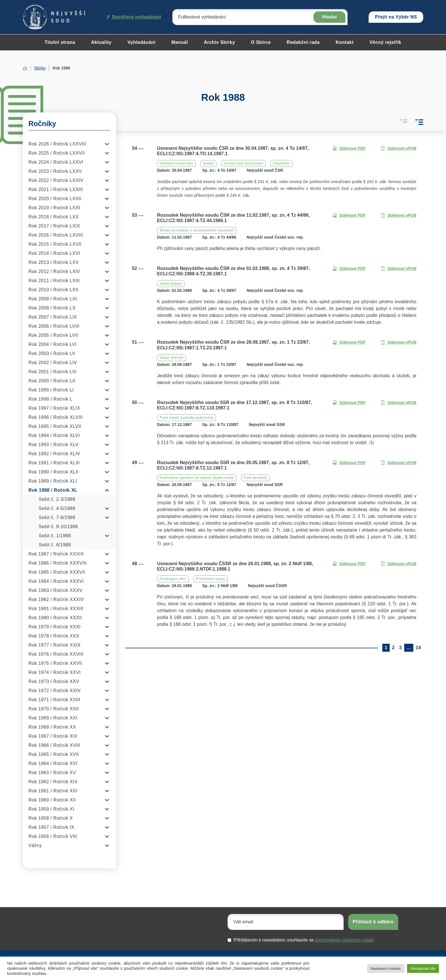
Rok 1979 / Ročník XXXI (55, 627)
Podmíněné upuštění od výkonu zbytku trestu (197, 478)
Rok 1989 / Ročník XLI (53, 481)
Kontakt (345, 42)
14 (418, 648)
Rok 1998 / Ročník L (50, 399)
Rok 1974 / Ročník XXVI (55, 672)
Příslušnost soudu (210, 579)
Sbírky (40, 68)
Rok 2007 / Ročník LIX (53, 317)
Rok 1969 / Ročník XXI (53, 718)
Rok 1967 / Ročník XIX (53, 736)
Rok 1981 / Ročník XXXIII (56, 609)
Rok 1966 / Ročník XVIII (54, 745)
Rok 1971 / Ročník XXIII (54, 700)
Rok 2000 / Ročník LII (52, 381)
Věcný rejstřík (385, 42)
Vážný (35, 845)
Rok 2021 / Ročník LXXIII (56, 189)
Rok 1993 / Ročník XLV (53, 445)
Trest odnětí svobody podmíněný (186, 418)
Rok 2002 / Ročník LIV (53, 363)
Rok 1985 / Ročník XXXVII (57, 572)
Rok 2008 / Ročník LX (52, 308)
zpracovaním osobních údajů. (345, 940)
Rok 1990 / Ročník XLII (53, 472)
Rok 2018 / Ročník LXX (54, 217)
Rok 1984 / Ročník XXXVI (56, 581)
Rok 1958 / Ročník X (51, 818)
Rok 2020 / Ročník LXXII (55, 199)
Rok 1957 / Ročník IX (51, 827)
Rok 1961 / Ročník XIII (53, 791)
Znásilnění (281, 163)
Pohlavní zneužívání (176, 163)
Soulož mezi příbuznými (243, 163)
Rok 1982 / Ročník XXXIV (56, 599)
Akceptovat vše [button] (423, 968)
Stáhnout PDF (349, 148)
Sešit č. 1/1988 (55, 536)
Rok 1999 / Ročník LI (51, 390)
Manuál (180, 42)
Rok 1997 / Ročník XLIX (54, 408)
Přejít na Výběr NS (396, 17)
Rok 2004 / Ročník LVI (52, 344)
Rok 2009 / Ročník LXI (53, 299)
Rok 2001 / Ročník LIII (52, 372)
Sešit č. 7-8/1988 (57, 517)
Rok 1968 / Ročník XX (52, 727)
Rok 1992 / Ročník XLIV (54, 454)
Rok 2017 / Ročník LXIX (54, 226)
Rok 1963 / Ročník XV (52, 773)
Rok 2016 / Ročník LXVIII (56, 235)
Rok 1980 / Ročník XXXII (55, 618)
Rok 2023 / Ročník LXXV (55, 171)
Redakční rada (303, 42)
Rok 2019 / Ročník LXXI (54, 208)
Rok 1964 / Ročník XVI (53, 763)
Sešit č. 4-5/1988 (57, 508)
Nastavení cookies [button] (386, 968)
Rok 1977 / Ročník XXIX (55, 645)
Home (25, 68)
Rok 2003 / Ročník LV (52, 353)
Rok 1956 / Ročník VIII (53, 836)
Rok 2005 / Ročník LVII (53, 335)
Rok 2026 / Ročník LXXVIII (57, 144)
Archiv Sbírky (220, 42)
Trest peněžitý (255, 478)
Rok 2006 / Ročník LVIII (54, 326)
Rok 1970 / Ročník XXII (54, 709)
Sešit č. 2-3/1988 (57, 499)
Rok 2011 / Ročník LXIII (54, 281)
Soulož (208, 163)
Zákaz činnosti (172, 358)
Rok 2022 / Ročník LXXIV (56, 180)
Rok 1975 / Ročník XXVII (55, 663)
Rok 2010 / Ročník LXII (53, 290)
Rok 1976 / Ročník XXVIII (56, 654)
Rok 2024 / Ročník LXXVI (56, 162)
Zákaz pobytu (171, 284)
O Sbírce (261, 42)
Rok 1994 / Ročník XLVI (54, 435)
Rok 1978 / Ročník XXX (54, 636)
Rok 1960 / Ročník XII (52, 800)
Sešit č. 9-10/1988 (58, 527)
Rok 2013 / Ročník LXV (54, 262)
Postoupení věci (173, 579)
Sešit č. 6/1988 (55, 545)
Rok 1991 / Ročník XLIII (54, 463)
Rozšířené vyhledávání (134, 17)
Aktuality (101, 42)
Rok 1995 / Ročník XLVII (55, 426)
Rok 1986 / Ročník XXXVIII (58, 563)
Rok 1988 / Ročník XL (53, 490)
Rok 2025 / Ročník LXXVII (57, 153)
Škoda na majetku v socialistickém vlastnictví (197, 230)
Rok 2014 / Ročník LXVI (54, 253)
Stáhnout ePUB (398, 148)
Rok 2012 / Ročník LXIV (54, 271)
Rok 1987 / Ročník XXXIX (56, 554)
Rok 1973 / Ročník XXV (54, 681)
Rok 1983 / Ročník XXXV (55, 590)
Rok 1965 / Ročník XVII (54, 754)
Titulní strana (60, 42)
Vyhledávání (141, 42)
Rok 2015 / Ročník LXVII (55, 244)
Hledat (329, 17)
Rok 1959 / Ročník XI (51, 809)
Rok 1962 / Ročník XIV (53, 782)
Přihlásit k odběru (373, 922)
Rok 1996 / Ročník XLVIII (55, 417)
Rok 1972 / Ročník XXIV (55, 691)
